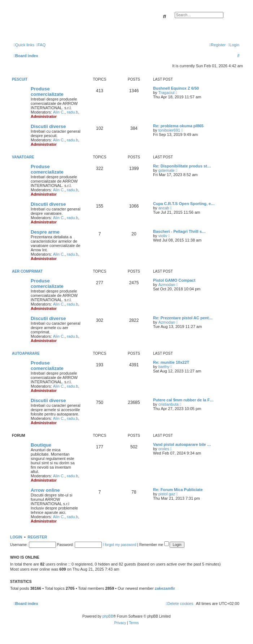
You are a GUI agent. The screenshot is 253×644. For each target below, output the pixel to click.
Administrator (44, 116)
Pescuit (20, 79)
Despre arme (45, 232)
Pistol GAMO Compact (174, 280)
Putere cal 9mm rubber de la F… (183, 400)
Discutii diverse (48, 126)
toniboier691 (169, 130)
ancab (164, 208)
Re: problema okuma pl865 (178, 126)
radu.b (72, 112)
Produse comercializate (47, 91)
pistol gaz (167, 494)
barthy (164, 367)
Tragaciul (167, 93)
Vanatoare (23, 157)
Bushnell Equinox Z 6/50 (176, 88)
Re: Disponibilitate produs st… (182, 166)
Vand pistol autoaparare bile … (182, 444)
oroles (164, 449)
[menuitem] (41, 45)
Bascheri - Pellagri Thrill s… (179, 231)
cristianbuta (169, 404)
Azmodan (167, 285)
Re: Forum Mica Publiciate (178, 490)
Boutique (41, 445)
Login (16, 537)
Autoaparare (26, 353)
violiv (163, 236)
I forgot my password (120, 545)
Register (38, 537)
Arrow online (45, 490)
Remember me (154, 545)
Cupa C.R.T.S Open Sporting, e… (184, 204)
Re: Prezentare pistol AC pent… (183, 318)
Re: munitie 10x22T (171, 362)
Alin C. (59, 112)
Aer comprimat (27, 271)
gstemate (167, 170)
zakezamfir (165, 588)
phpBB (108, 616)
